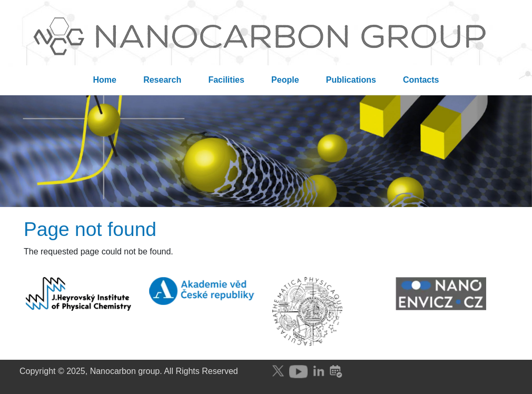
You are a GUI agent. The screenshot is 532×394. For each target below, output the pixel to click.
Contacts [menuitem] (421, 80)
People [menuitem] (285, 80)
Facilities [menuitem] (226, 80)
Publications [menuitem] (351, 80)
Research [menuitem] (162, 80)
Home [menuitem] (105, 80)
